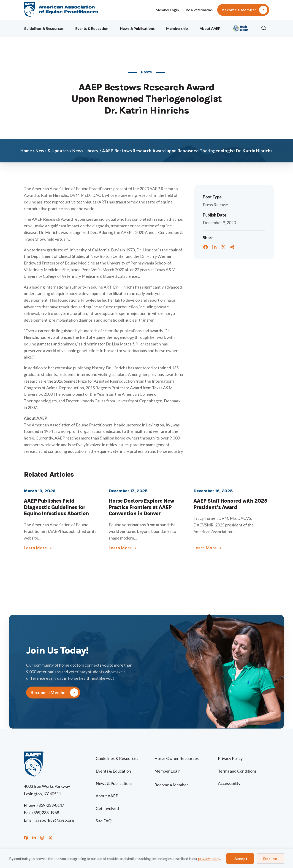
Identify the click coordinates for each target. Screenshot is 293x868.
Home (26, 151)
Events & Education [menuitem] (92, 28)
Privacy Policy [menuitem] (230, 758)
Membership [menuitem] (177, 28)
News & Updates (52, 151)
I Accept (240, 858)
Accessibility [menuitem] (229, 783)
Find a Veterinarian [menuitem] (198, 10)
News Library (85, 151)
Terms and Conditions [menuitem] (237, 771)
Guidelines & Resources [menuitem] (44, 28)
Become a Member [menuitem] (239, 10)
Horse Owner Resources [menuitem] (176, 758)
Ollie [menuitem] (241, 28)
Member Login (167, 10)
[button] (265, 28)
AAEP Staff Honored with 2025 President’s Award (230, 504)
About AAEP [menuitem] (210, 28)
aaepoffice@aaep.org (55, 820)
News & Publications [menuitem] (137, 28)
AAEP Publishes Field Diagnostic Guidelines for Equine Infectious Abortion (56, 507)
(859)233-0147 (51, 805)
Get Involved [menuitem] (107, 808)
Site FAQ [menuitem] (104, 821)
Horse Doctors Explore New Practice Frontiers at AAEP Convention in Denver (141, 507)
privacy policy (209, 858)
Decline (270, 858)
